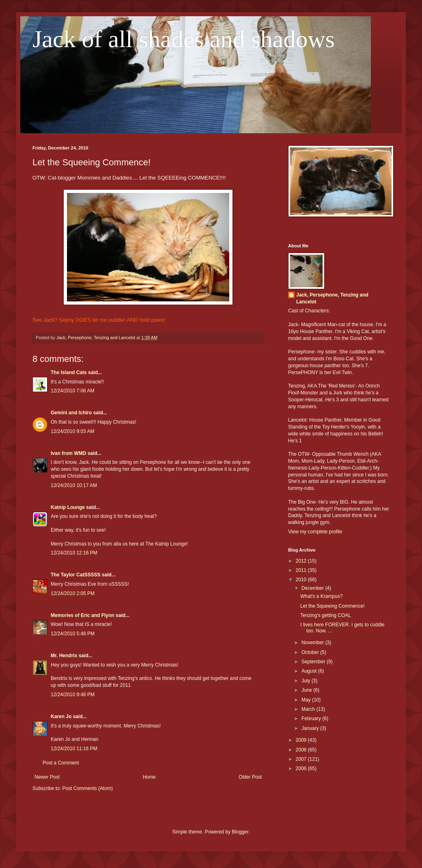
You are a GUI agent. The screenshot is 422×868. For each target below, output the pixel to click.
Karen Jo (61, 716)
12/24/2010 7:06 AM (72, 391)
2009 (302, 740)
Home (149, 777)
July (307, 681)
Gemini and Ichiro (71, 413)
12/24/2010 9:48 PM (73, 695)
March (309, 709)
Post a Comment (61, 763)
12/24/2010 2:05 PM (73, 593)
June (307, 690)
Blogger (240, 832)
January (311, 728)
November (313, 643)
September (314, 662)
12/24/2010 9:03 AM (72, 431)
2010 (302, 580)
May (307, 700)
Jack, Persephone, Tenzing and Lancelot (332, 298)
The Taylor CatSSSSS (75, 575)
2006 (302, 768)
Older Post (250, 777)
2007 (302, 759)
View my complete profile (315, 532)
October (311, 652)
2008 (302, 750)
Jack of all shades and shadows (184, 39)
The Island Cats (69, 372)
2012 (302, 561)
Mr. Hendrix (64, 656)
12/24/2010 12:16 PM (74, 553)
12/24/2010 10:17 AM (74, 485)
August (310, 671)
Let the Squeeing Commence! (333, 606)
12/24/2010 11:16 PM (74, 749)
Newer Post (47, 777)
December (313, 588)
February (312, 719)
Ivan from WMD (68, 453)
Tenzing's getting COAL (326, 615)
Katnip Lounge (68, 507)
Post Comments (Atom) (87, 788)
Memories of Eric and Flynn (83, 615)
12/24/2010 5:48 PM (73, 634)
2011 (302, 570)
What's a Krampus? (321, 596)
